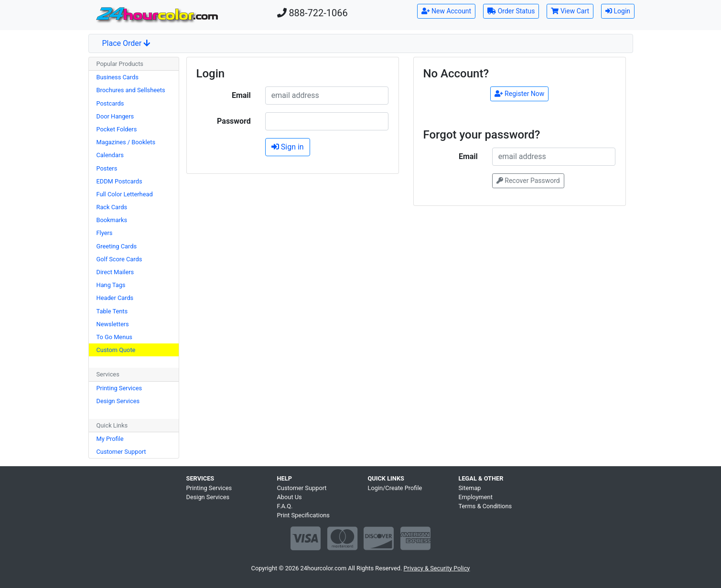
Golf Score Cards (119, 259)
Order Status (511, 11)
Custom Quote (116, 350)
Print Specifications (303, 515)
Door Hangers (115, 116)
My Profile (110, 439)
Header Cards (115, 298)
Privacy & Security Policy (436, 568)
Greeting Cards (117, 246)
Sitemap (470, 488)
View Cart (570, 11)
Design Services (118, 401)
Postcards (110, 103)
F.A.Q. (285, 506)
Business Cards (118, 77)
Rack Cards (112, 207)
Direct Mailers (115, 272)
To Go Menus (114, 337)
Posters (107, 168)
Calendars (110, 155)
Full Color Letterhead (125, 194)
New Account (447, 11)
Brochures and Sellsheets (131, 90)
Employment (476, 497)
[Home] (157, 15)
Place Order (126, 43)
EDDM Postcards (119, 181)
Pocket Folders (117, 129)
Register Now (520, 94)
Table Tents (112, 311)
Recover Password (528, 181)
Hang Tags (111, 285)
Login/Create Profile (395, 488)
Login (618, 11)
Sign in (288, 147)
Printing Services (119, 388)
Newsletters (113, 324)
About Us (290, 497)
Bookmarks (112, 220)
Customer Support (121, 452)
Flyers (105, 233)
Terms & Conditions (485, 506)
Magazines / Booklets (126, 142)
